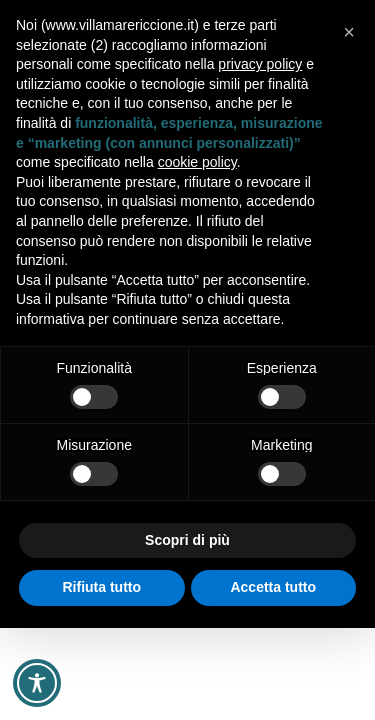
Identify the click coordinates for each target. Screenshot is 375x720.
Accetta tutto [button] (273, 587)
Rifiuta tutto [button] (101, 587)
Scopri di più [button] (187, 540)
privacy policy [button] (260, 64)
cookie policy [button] (197, 162)
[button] (349, 32)
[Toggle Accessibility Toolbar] (37, 683)
